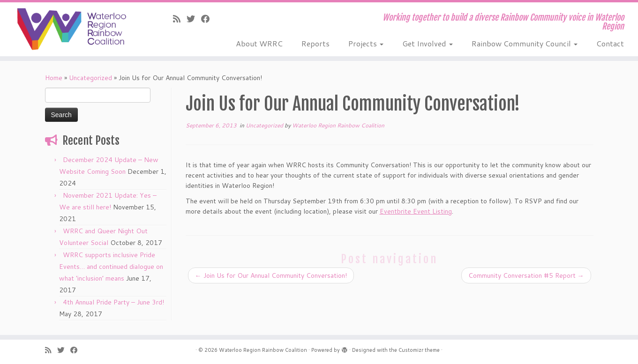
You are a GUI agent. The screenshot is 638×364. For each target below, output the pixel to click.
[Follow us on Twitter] (194, 19)
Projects (366, 43)
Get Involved (428, 43)
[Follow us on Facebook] (208, 19)
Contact (610, 43)
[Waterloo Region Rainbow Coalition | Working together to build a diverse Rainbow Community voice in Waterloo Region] (74, 29)
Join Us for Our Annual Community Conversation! (271, 275)
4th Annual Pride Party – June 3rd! (113, 302)
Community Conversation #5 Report (526, 275)
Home (54, 78)
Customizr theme (419, 350)
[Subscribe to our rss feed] (180, 19)
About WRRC (259, 43)
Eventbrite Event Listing (416, 211)
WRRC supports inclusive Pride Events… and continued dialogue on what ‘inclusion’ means (111, 267)
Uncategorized (90, 78)
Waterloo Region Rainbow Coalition (338, 125)
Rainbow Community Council (525, 43)
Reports (315, 43)
